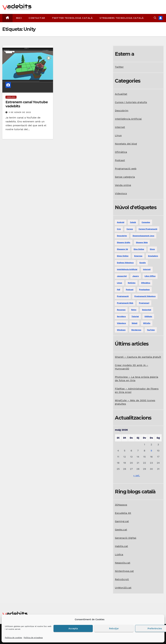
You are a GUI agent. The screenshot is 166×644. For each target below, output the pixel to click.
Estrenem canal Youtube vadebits (27, 104)
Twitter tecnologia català (72, 18)
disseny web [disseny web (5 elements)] (142, 242)
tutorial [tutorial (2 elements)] (135, 316)
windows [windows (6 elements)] (121, 330)
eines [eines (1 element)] (152, 249)
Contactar (37, 18)
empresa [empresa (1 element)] (138, 256)
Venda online (123, 185)
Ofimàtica (121, 152)
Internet (120, 127)
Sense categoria (125, 177)
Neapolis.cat (123, 563)
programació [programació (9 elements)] (123, 296)
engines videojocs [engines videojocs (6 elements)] (125, 263)
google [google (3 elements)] (143, 263)
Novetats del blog (126, 144)
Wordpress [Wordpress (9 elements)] (136, 330)
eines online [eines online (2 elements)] (123, 256)
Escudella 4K (123, 513)
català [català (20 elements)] (133, 222)
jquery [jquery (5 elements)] (136, 276)
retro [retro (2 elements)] (134, 310)
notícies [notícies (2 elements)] (131, 283)
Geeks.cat (121, 530)
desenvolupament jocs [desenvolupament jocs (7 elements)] (143, 236)
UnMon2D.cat (123, 588)
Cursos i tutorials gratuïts (131, 102)
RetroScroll (122, 579)
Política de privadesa (33, 638)
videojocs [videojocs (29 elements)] (121, 323)
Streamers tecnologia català (122, 18)
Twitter (119, 67)
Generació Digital (126, 538)
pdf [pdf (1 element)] (118, 290)
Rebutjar (114, 629)
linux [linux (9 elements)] (119, 283)
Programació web (126, 169)
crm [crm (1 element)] (119, 229)
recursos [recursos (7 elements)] (121, 310)
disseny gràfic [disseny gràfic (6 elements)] (124, 242)
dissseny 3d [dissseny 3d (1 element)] (122, 249)
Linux (118, 135)
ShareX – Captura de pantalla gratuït (138, 357)
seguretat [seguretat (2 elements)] (147, 310)
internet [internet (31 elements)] (147, 269)
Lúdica (119, 554)
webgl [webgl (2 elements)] (134, 323)
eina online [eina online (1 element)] (139, 249)
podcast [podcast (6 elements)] (130, 290)
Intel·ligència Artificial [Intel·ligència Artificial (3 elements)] (127, 269)
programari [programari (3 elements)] (144, 303)
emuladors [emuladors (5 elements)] (153, 256)
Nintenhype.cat (124, 571)
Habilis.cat (121, 546)
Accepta (73, 629)
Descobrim (122, 111)
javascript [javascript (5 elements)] (122, 276)
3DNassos (121, 505)
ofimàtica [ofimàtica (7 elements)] (146, 283)
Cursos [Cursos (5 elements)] (130, 229)
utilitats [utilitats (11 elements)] (148, 316)
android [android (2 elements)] (120, 222)
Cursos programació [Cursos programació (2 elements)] (148, 229)
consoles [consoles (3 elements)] (146, 222)
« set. (137, 475)
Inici (19, 18)
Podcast (120, 160)
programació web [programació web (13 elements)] (125, 303)
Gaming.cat (122, 521)
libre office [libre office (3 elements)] (150, 276)
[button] (155, 18)
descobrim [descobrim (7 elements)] (122, 236)
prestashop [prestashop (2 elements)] (144, 290)
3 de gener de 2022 (20, 112)
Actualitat (121, 94)
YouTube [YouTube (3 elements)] (151, 330)
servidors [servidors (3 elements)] (121, 316)
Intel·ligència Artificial (128, 119)
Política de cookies (13, 638)
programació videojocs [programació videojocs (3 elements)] (145, 296)
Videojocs (11, 97)
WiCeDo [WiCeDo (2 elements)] (147, 323)
